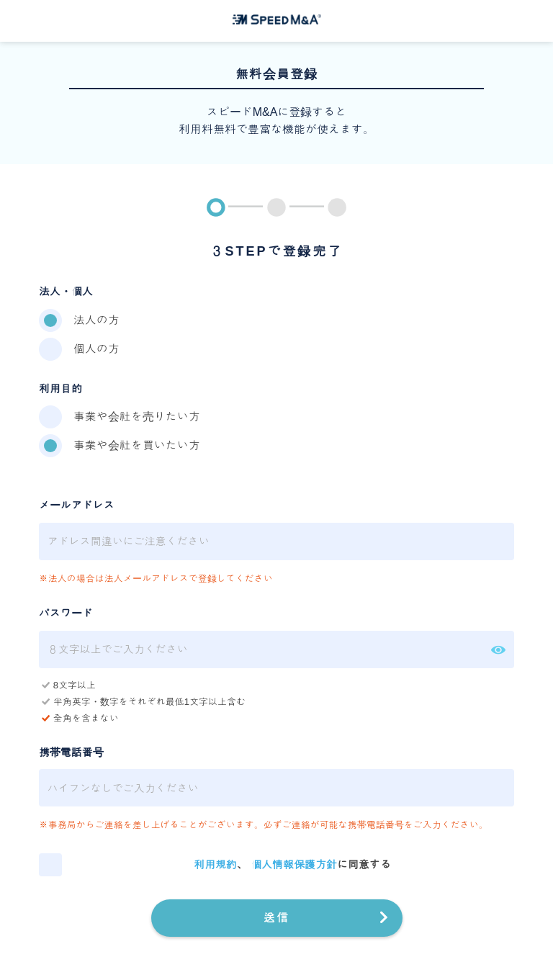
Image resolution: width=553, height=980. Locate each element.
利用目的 (60, 388)
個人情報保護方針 (294, 864)
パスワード (66, 613)
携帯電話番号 (71, 752)
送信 (276, 918)
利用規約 (215, 864)
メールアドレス (77, 505)
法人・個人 (66, 291)
